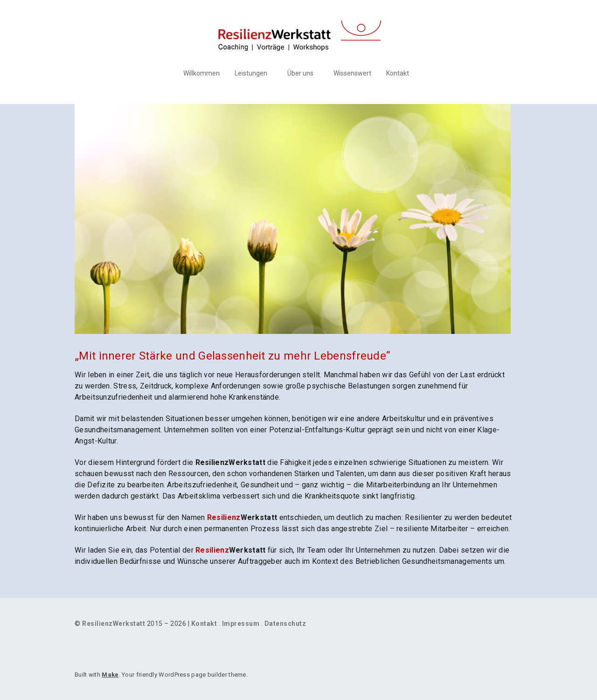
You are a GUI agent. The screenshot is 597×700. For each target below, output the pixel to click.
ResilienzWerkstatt (114, 624)
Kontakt (398, 73)
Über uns (300, 73)
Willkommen (201, 73)
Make (110, 675)
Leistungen (251, 73)
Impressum (241, 624)
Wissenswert (352, 73)
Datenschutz (285, 624)
